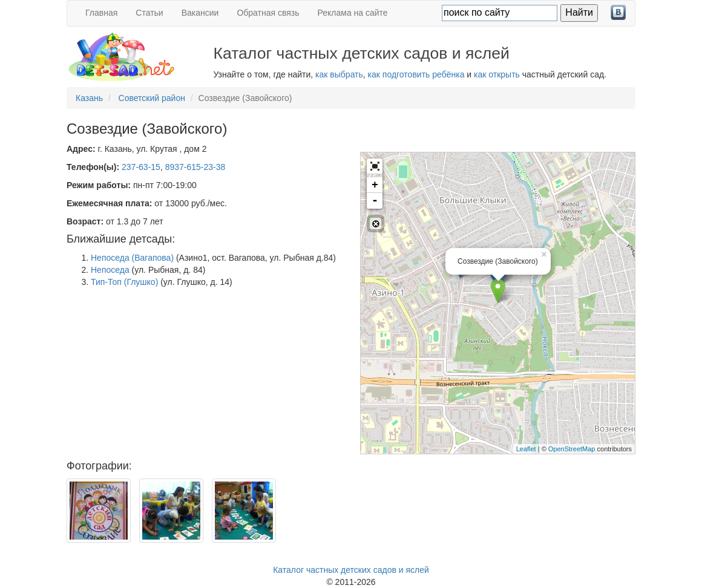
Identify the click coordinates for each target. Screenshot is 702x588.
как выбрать (339, 74)
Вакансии (200, 13)
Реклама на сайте (353, 13)
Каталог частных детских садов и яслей (351, 570)
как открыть (497, 74)
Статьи (149, 13)
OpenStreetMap (572, 449)
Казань (89, 98)
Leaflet (526, 449)
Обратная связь (268, 13)
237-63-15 (141, 167)
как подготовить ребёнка (416, 74)
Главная (101, 13)
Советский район (152, 98)
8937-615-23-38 (195, 167)
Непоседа (110, 270)
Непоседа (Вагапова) (132, 258)
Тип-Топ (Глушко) (124, 282)
